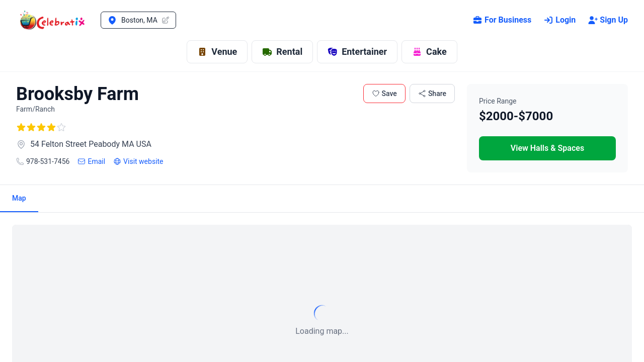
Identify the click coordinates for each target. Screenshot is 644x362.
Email (91, 161)
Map (19, 198)
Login (559, 20)
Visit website (138, 161)
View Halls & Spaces (547, 148)
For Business (502, 20)
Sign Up (608, 20)
